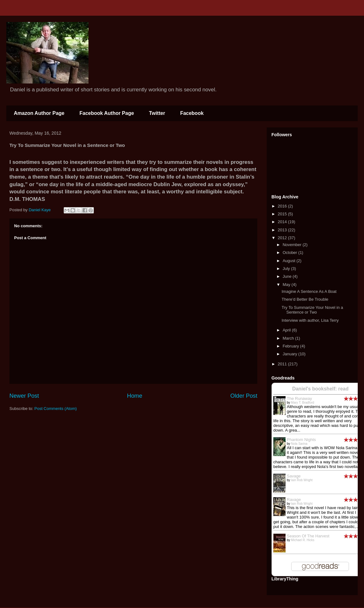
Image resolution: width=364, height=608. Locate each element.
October (291, 253)
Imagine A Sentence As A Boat (309, 291)
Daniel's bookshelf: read (320, 389)
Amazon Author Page (39, 113)
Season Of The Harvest (308, 536)
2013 (283, 230)
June (288, 276)
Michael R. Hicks (302, 540)
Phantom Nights (301, 440)
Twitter (157, 113)
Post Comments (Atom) (56, 409)
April (287, 330)
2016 (283, 206)
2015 (283, 214)
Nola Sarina (299, 444)
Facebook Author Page (107, 113)
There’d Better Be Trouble (305, 299)
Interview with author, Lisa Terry (310, 320)
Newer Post (24, 396)
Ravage (294, 500)
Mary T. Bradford (302, 403)
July (287, 269)
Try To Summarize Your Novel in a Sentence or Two (312, 310)
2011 (283, 364)
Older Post (244, 396)
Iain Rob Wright (302, 480)
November (293, 245)
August (290, 261)
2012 (283, 238)
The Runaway (299, 398)
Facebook (192, 113)
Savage (294, 476)
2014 (283, 222)
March (289, 338)
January (291, 354)
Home (135, 396)
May (287, 285)
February (292, 346)
